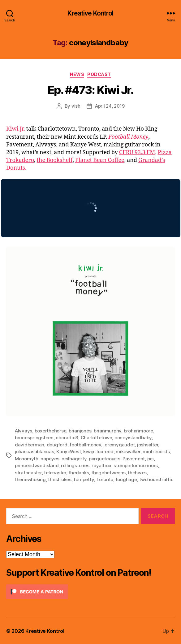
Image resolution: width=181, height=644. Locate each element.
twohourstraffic (156, 479)
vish (76, 106)
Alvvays (24, 431)
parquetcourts (105, 459)
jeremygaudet (119, 445)
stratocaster (28, 473)
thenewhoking (30, 479)
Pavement (134, 459)
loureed (105, 452)
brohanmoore (138, 431)
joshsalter (148, 445)
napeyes (50, 459)
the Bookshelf (55, 160)
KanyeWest (69, 452)
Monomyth (27, 459)
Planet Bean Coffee (100, 160)
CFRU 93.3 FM (137, 152)
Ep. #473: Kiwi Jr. (90, 90)
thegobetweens (108, 473)
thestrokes (60, 479)
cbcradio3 (67, 438)
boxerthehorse (51, 431)
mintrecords (156, 452)
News (77, 74)
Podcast (99, 74)
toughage (126, 479)
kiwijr (89, 452)
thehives (137, 473)
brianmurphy (108, 431)
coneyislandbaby (133, 438)
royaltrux (101, 465)
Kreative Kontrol (90, 13)
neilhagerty (74, 459)
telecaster (55, 473)
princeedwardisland (37, 465)
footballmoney (85, 445)
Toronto (105, 479)
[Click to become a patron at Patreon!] (90, 592)
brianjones (80, 431)
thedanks (79, 473)
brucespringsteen (34, 438)
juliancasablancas (34, 452)
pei (151, 459)
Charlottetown (97, 438)
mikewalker (128, 452)
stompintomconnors (136, 465)
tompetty (84, 479)
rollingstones (75, 465)
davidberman (30, 445)
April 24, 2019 (110, 106)
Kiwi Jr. (16, 129)
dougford (57, 445)
